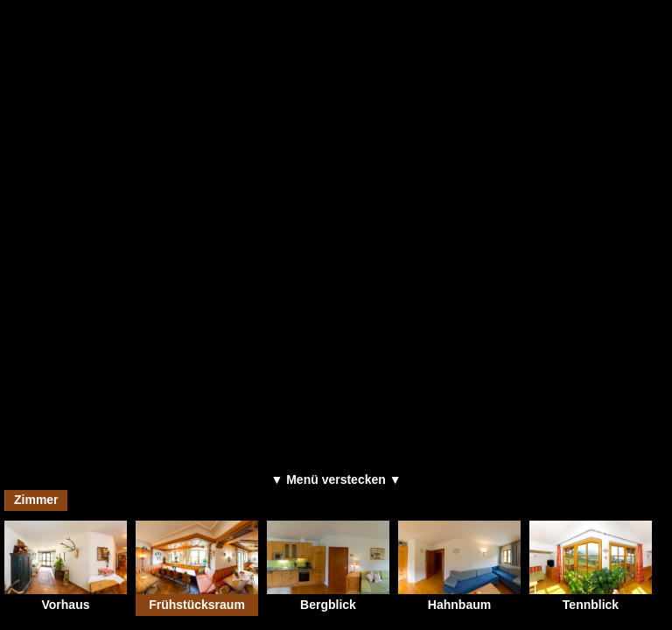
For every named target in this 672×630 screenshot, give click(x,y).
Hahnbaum (459, 566)
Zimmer (36, 500)
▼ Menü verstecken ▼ (336, 479)
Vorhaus (66, 566)
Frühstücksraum (197, 566)
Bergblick (328, 566)
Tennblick (591, 566)
